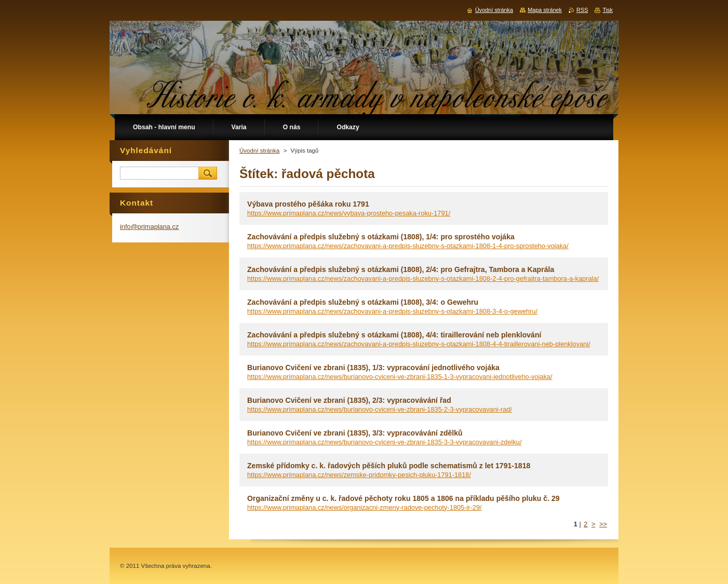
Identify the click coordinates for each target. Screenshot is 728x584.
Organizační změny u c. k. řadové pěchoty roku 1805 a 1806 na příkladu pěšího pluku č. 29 (403, 498)
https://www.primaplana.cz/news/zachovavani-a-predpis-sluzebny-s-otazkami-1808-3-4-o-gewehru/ (392, 311)
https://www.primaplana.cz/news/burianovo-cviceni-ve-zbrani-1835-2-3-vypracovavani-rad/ (380, 409)
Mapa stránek (545, 10)
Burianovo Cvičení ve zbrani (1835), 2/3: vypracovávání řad (349, 400)
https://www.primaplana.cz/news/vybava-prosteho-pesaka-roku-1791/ (349, 213)
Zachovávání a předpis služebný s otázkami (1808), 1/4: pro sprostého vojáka (381, 237)
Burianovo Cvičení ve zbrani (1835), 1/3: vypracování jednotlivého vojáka (373, 368)
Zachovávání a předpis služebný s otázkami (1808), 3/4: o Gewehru (363, 302)
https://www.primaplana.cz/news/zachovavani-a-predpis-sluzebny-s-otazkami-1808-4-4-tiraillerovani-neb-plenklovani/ (419, 344)
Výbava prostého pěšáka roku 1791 (308, 204)
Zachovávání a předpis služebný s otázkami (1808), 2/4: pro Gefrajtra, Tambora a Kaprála (401, 269)
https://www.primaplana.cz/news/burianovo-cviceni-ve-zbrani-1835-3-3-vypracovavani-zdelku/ (384, 442)
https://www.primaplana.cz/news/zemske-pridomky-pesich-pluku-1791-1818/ (359, 475)
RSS (582, 10)
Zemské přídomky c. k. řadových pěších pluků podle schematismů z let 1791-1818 (389, 466)
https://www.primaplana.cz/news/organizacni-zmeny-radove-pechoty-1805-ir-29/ (365, 507)
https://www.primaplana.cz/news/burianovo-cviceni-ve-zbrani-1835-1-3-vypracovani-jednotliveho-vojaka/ (400, 377)
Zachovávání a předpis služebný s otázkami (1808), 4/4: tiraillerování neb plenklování (394, 335)
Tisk (608, 10)
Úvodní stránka (259, 151)
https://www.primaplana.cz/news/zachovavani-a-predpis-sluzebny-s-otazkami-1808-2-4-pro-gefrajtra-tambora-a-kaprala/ (423, 279)
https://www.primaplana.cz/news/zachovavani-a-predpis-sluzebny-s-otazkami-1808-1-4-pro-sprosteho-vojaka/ (408, 246)
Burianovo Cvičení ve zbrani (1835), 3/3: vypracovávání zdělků (355, 433)
